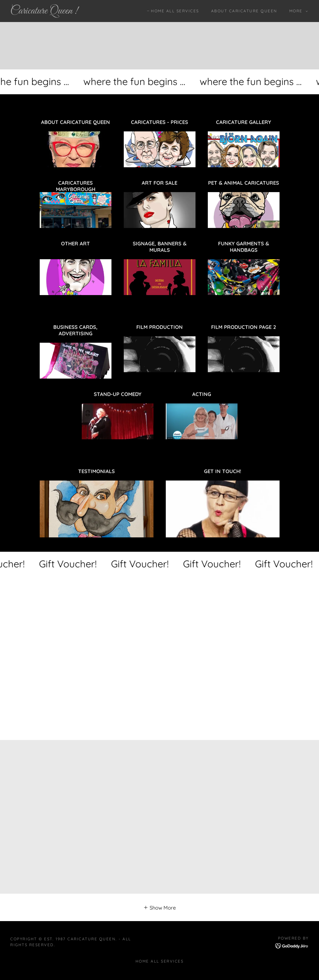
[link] (51, 12)
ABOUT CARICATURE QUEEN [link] (244, 11)
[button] (297, 11)
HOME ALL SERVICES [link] (175, 11)
